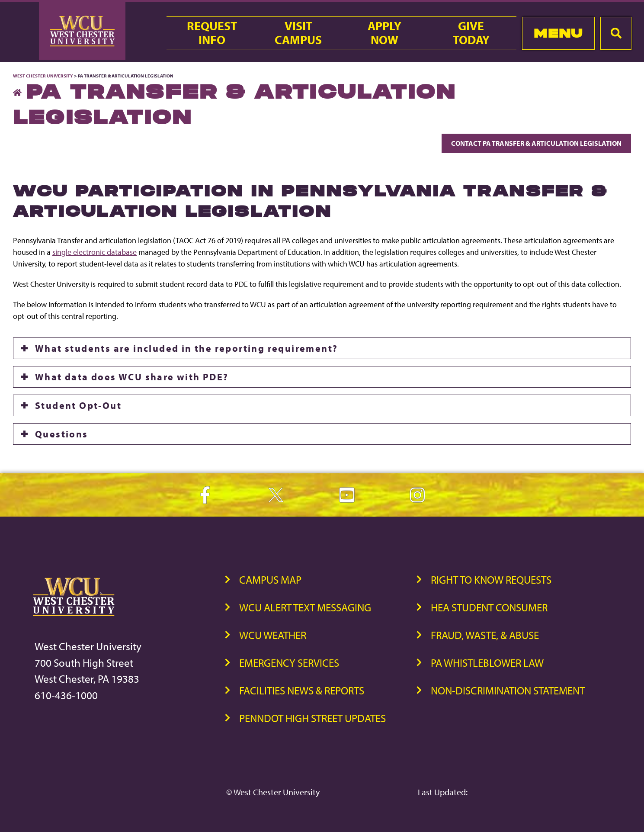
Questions (62, 434)
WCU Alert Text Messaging (305, 607)
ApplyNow (384, 33)
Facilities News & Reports (302, 690)
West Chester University (43, 76)
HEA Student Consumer (489, 607)
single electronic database (95, 252)
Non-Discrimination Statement (508, 690)
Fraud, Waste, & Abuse (485, 635)
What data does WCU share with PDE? (132, 377)
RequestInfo (212, 33)
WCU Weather (273, 635)
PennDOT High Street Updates (312, 718)
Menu (558, 33)
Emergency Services (289, 663)
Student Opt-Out (78, 405)
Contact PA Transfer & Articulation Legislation (536, 143)
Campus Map (270, 580)
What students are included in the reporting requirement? (186, 348)
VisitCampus (298, 33)
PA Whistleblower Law (487, 663)
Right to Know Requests (491, 580)
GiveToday (471, 33)
